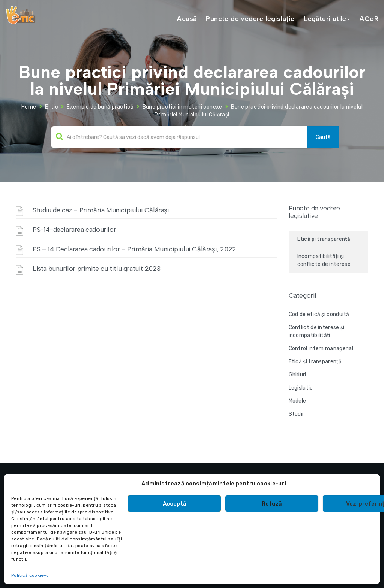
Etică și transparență (324, 239)
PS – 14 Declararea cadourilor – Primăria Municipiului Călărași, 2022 (134, 249)
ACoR (369, 19)
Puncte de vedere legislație (250, 19)
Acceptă (175, 504)
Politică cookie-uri (32, 575)
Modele (298, 401)
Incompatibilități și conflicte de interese (324, 260)
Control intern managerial (321, 348)
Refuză (272, 504)
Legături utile (325, 19)
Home (29, 107)
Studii (296, 414)
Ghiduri (298, 375)
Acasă (187, 19)
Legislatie (301, 388)
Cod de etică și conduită (319, 314)
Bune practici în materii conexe (182, 107)
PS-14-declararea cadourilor (74, 230)
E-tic (52, 107)
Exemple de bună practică (100, 107)
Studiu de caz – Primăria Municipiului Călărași (101, 210)
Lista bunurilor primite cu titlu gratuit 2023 (97, 269)
